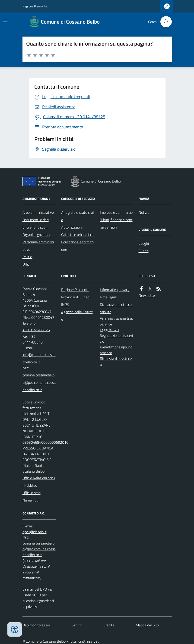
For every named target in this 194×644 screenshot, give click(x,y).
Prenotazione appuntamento (116, 350)
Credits (109, 625)
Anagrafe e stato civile (78, 216)
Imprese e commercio (116, 212)
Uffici (26, 264)
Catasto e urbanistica (77, 235)
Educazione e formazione (77, 246)
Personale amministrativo (38, 246)
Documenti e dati (36, 220)
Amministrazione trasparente (116, 321)
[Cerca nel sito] (164, 22)
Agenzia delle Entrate (77, 316)
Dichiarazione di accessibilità (116, 308)
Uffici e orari (32, 493)
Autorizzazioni (72, 227)
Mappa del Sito (147, 625)
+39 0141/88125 (36, 330)
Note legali (108, 297)
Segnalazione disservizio (116, 338)
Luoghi (144, 243)
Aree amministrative (38, 212)
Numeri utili (31, 500)
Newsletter (147, 295)
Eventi (144, 251)
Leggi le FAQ (110, 330)
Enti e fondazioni (35, 227)
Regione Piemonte (35, 6)
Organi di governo (36, 235)
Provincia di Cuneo (75, 297)
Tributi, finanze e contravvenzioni (116, 223)
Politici (27, 257)
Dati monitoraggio (36, 625)
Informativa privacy (115, 290)
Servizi (77, 625)
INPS (65, 304)
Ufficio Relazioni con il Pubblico (39, 482)
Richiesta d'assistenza (116, 361)
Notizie (144, 212)
